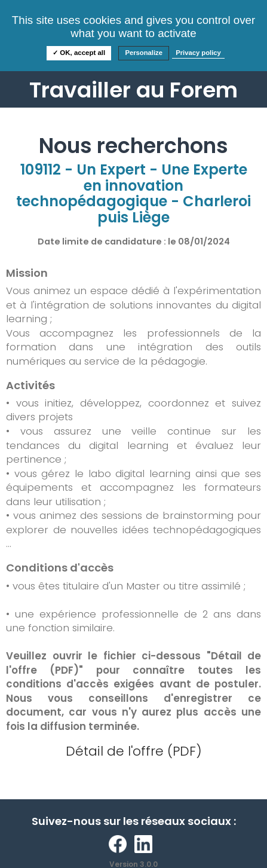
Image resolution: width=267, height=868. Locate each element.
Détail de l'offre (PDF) (134, 751)
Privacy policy (198, 53)
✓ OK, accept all (79, 53)
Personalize (144, 53)
